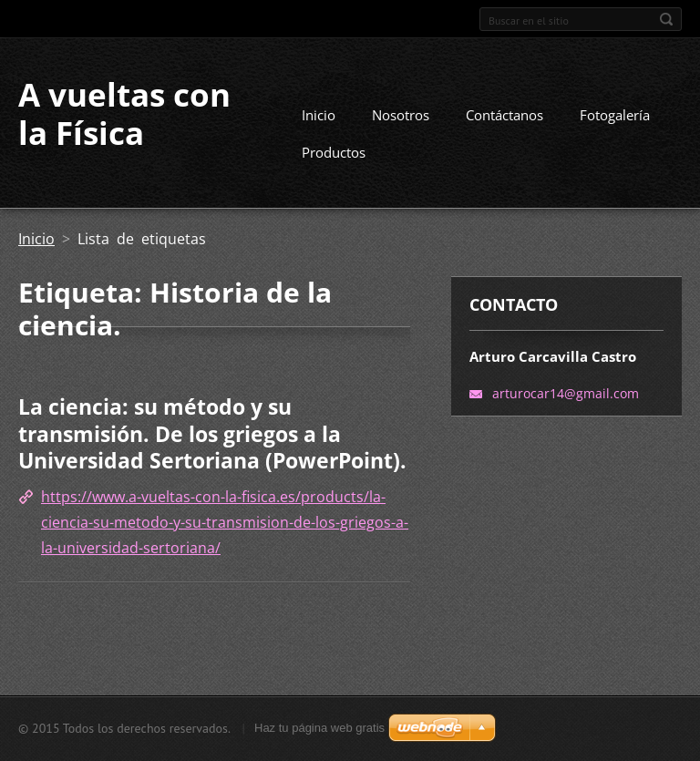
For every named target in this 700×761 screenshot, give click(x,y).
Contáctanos (504, 115)
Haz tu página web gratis (319, 728)
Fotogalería (615, 115)
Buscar (666, 19)
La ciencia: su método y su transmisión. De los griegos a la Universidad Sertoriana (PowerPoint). (212, 433)
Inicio (319, 115)
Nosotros (401, 115)
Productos (334, 152)
